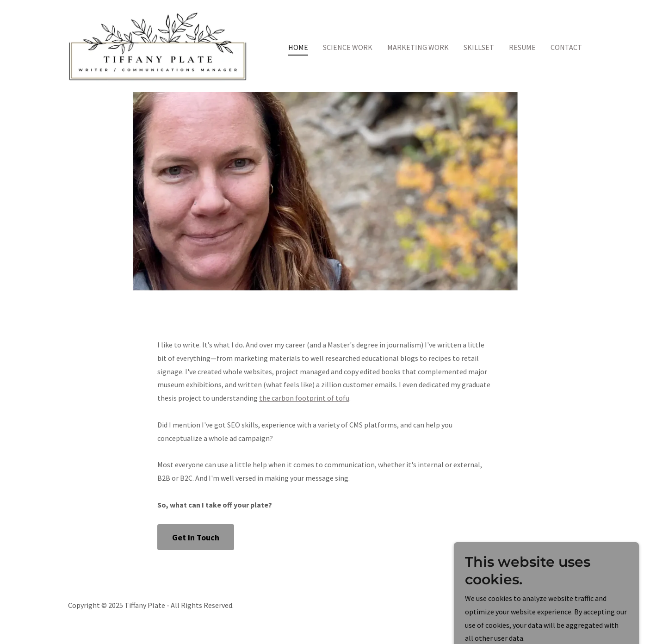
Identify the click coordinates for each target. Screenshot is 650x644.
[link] (158, 45)
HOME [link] (298, 47)
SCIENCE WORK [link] (348, 47)
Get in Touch (196, 537)
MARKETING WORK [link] (418, 47)
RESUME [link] (522, 47)
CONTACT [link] (566, 47)
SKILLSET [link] (479, 47)
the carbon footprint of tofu (304, 398)
